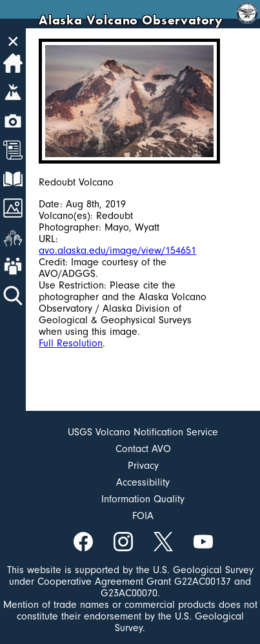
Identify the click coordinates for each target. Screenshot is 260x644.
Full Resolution (71, 343)
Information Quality (143, 499)
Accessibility (143, 482)
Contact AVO (143, 449)
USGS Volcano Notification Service (143, 432)
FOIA (143, 516)
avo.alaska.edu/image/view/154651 (117, 251)
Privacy (143, 466)
